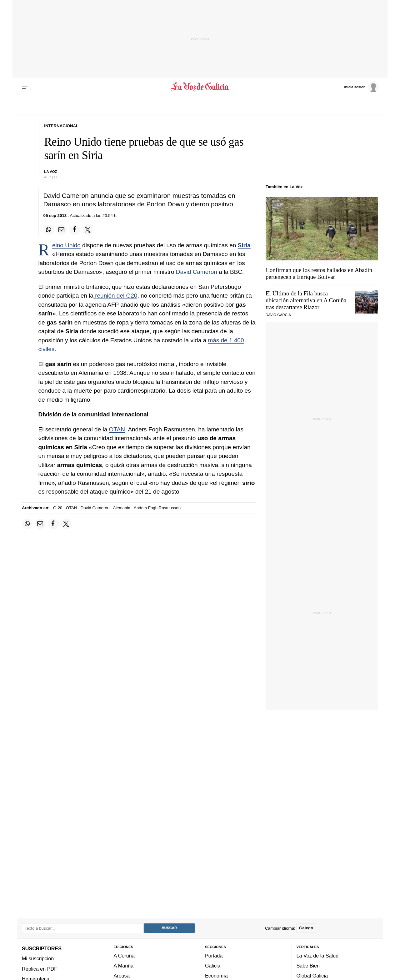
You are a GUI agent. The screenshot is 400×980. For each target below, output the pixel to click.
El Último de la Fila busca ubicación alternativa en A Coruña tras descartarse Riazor (306, 300)
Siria (244, 245)
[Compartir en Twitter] (88, 230)
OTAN (117, 429)
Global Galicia (312, 976)
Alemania (121, 508)
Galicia (213, 966)
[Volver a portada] (200, 87)
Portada (214, 956)
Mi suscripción (38, 958)
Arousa (122, 976)
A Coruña (124, 956)
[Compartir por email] (62, 230)
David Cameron (197, 272)
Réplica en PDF (40, 969)
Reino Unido (66, 245)
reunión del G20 (115, 296)
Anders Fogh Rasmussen (157, 508)
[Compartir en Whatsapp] (49, 230)
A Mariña (124, 966)
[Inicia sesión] (361, 87)
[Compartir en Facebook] (75, 230)
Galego (306, 928)
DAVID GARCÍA (278, 315)
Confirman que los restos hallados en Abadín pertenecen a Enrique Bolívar (319, 273)
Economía (216, 976)
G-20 (58, 508)
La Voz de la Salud (318, 956)
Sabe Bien (308, 966)
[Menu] (26, 87)
